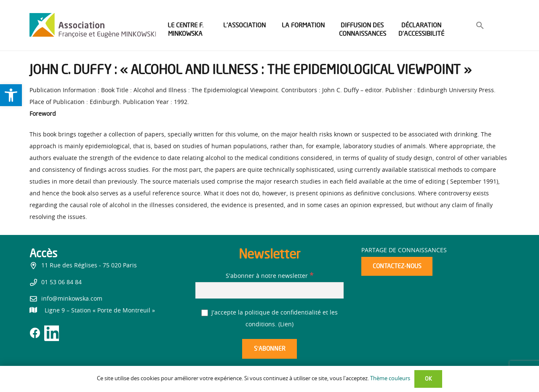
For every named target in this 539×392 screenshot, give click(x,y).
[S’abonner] (269, 349)
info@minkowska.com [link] (72, 299)
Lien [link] (286, 325)
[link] (11, 95)
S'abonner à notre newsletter (269, 276)
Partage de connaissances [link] (404, 251)
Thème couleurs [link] (390, 379)
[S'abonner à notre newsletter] (269, 290)
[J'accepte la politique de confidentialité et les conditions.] (205, 313)
